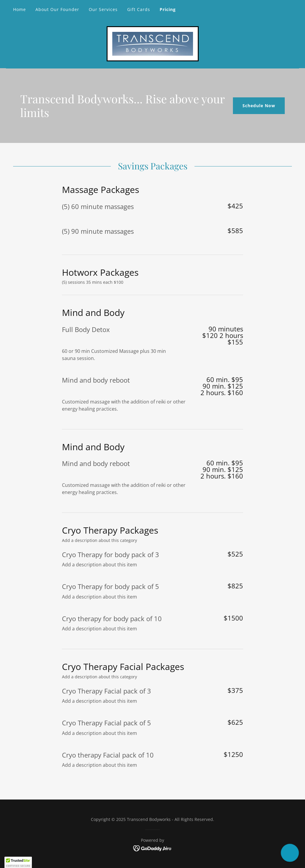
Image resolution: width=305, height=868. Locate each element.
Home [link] (20, 9)
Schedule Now (259, 106)
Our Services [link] (103, 9)
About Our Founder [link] (57, 9)
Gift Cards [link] (139, 9)
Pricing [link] (168, 9)
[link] (153, 43)
